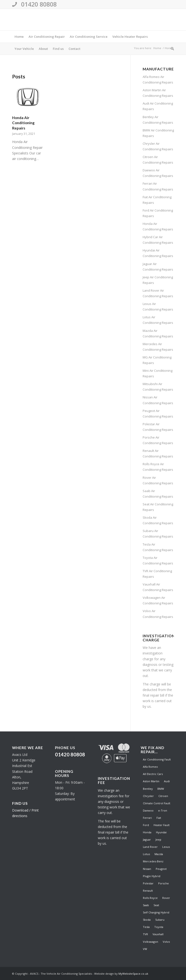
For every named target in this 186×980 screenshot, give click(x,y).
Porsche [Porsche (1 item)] (163, 883)
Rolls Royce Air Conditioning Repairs (158, 467)
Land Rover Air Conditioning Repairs (158, 293)
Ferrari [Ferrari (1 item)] (147, 818)
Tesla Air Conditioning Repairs (158, 547)
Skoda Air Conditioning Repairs (158, 520)
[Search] (171, 49)
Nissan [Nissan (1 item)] (147, 869)
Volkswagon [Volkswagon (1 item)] (151, 942)
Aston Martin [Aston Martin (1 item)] (151, 781)
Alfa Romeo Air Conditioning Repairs (158, 80)
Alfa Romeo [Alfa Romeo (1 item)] (150, 767)
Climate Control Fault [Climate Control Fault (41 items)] (157, 803)
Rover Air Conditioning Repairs (158, 480)
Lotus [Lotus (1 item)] (146, 854)
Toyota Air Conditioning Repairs (158, 560)
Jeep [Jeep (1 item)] (158, 839)
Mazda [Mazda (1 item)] (159, 854)
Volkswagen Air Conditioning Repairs (158, 600)
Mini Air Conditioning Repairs (158, 373)
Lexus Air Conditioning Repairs (158, 307)
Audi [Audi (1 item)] (167, 781)
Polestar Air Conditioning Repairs (158, 427)
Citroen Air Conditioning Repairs (158, 160)
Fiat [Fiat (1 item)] (159, 818)
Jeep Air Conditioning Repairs (158, 280)
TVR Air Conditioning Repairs (157, 574)
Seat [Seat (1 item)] (156, 905)
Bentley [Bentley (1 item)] (148, 789)
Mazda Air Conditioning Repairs (158, 333)
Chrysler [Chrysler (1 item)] (148, 796)
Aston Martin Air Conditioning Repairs (158, 93)
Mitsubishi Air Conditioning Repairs (158, 387)
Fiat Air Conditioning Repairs (157, 200)
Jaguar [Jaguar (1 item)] (147, 839)
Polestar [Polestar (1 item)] (148, 883)
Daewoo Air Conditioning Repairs (158, 173)
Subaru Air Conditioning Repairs (158, 534)
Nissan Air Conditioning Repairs (158, 400)
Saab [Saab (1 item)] (146, 905)
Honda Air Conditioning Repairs (23, 123)
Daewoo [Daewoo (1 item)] (148, 810)
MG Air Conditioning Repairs (157, 360)
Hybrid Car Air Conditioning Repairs (158, 240)
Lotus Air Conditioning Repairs (158, 320)
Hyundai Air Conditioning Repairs (158, 253)
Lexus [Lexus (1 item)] (166, 847)
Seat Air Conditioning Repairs (158, 507)
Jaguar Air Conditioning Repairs (158, 267)
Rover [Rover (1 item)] (166, 898)
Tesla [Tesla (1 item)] (146, 927)
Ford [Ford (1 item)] (146, 825)
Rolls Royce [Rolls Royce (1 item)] (150, 898)
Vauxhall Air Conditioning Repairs (158, 587)
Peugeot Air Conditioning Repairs (158, 414)
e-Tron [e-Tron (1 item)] (163, 810)
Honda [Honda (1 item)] (147, 832)
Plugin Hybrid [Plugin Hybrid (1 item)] (152, 876)
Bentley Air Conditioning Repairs (158, 120)
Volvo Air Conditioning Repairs (158, 614)
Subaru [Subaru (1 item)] (160, 920)
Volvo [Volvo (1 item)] (166, 942)
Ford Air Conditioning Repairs (158, 213)
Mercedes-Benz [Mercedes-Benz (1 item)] (153, 861)
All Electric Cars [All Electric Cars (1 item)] (153, 774)
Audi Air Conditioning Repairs (158, 106)
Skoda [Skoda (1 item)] (147, 920)
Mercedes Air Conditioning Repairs (158, 347)
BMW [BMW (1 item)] (161, 789)
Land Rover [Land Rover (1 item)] (150, 847)
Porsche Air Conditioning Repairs (158, 440)
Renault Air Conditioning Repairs (158, 453)
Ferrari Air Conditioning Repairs (158, 186)
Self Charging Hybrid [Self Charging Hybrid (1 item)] (156, 912)
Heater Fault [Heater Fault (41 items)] (162, 825)
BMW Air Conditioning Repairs (158, 133)
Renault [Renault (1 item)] (148, 891)
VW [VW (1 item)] (145, 949)
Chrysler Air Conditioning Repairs (158, 146)
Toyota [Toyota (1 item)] (159, 927)
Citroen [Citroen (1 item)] (163, 796)
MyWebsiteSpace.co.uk (133, 974)
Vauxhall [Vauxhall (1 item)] (158, 934)
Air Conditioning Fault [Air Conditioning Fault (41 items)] (157, 759)
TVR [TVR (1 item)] (145, 934)
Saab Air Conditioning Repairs (158, 494)
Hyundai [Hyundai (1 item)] (161, 832)
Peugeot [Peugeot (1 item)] (161, 869)
